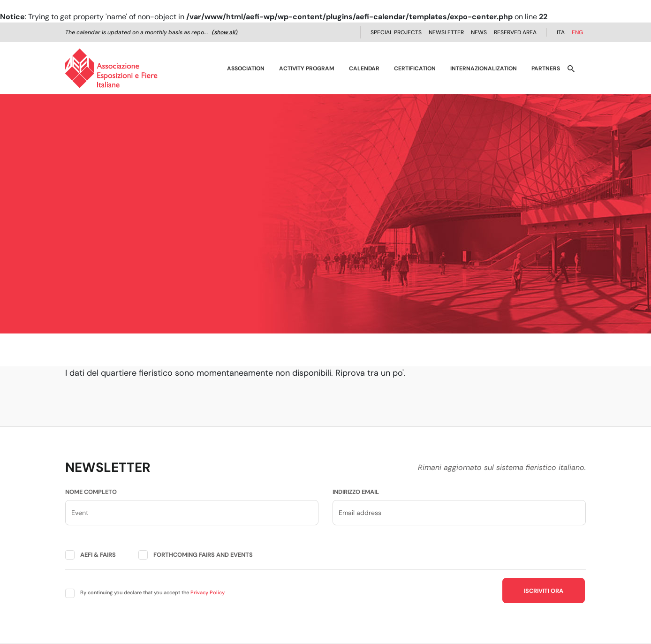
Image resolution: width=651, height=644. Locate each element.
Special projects (396, 32)
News (479, 32)
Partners (546, 68)
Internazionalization (484, 68)
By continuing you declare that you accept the (152, 592)
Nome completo (91, 492)
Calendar (364, 68)
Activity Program (307, 68)
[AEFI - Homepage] (111, 68)
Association (246, 68)
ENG (577, 32)
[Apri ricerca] (571, 68)
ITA (561, 32)
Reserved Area (515, 32)
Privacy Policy (208, 592)
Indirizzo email (356, 492)
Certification (415, 68)
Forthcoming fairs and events (203, 555)
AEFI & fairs (98, 555)
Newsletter (446, 32)
